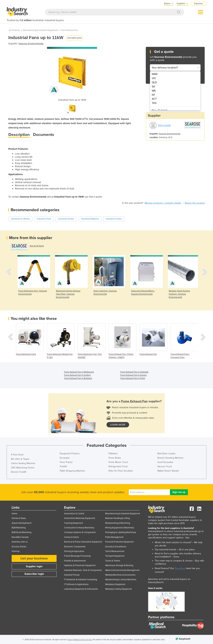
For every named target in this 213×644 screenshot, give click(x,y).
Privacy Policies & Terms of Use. (80, 640)
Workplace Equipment (115, 584)
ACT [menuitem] (154, 99)
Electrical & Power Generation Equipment (83, 542)
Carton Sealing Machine (23, 463)
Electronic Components (75, 547)
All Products (14, 30)
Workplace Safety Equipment (118, 589)
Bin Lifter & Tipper (20, 459)
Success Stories (19, 547)
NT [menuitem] (153, 95)
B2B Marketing (19, 528)
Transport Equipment (115, 556)
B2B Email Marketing (21, 532)
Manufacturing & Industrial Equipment (40, 30)
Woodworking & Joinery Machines (121, 580)
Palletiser (113, 454)
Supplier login (34, 566)
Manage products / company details (163, 203)
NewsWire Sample (20, 537)
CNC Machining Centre (23, 468)
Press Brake (115, 458)
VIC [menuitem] (154, 78)
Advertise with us (20, 542)
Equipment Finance (70, 454)
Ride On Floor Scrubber (121, 471)
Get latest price (74, 38)
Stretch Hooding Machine (170, 458)
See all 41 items (37, 246)
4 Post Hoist (17, 455)
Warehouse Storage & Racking (119, 565)
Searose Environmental (31, 44)
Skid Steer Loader (166, 454)
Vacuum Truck (164, 466)
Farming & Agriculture (74, 551)
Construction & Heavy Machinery (79, 528)
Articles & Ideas (19, 518)
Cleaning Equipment (73, 523)
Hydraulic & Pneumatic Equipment (80, 565)
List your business (34, 558)
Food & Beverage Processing (77, 556)
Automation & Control (74, 514)
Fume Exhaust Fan (69, 30)
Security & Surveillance (116, 547)
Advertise (198, 4)
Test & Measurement (115, 551)
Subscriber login (34, 574)
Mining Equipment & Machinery (120, 528)
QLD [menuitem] (154, 82)
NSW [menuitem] (155, 74)
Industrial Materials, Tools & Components (83, 570)
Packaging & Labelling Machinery (121, 532)
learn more (118, 425)
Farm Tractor (66, 462)
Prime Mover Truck (118, 462)
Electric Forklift (19, 472)
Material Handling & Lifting (117, 518)
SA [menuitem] (153, 87)
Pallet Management (114, 537)
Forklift (63, 466)
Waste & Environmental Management (122, 570)
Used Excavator (165, 462)
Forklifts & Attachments (75, 561)
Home (14, 514)
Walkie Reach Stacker (168, 471)
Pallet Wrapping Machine (72, 471)
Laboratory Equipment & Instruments (81, 589)
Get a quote (164, 125)
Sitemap (16, 551)
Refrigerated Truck (118, 466)
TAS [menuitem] (154, 103)
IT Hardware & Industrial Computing (81, 580)
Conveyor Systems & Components (80, 532)
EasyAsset (180, 568)
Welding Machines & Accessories (120, 575)
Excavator (65, 458)
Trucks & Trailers (113, 561)
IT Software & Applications (76, 584)
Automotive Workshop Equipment (80, 518)
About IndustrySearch (22, 523)
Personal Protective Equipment (119, 542)
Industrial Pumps (72, 575)
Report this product (195, 203)
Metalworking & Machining (118, 523)
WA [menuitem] (154, 91)
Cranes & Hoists (71, 537)
